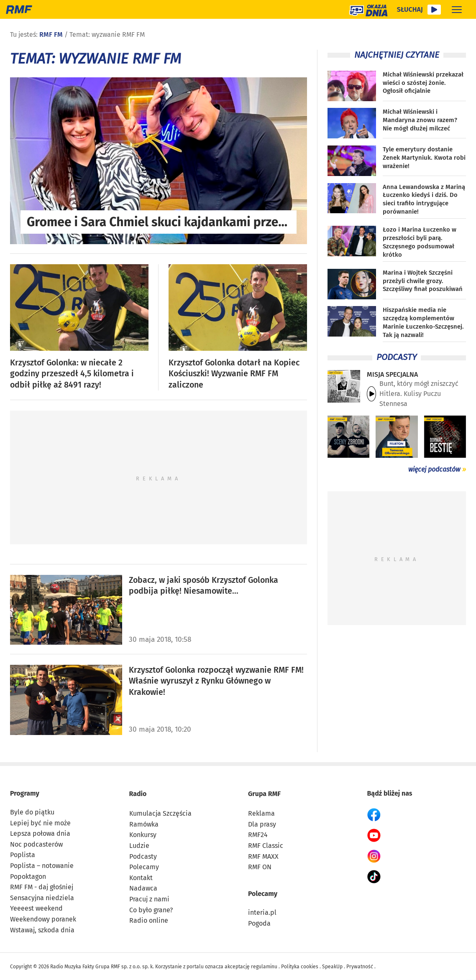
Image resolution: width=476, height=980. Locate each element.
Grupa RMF (264, 794)
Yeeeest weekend (36, 908)
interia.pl (262, 912)
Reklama (261, 813)
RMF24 (258, 835)
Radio (138, 794)
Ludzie (139, 846)
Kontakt (141, 878)
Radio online (149, 920)
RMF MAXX (263, 856)
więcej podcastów (434, 469)
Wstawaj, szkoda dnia (42, 930)
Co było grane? (151, 910)
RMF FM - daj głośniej (42, 887)
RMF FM (51, 34)
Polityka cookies (300, 967)
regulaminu (264, 967)
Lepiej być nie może (40, 823)
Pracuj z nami (149, 899)
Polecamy (144, 867)
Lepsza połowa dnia (40, 833)
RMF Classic (266, 846)
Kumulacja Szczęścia (160, 813)
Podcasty (143, 856)
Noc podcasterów (36, 844)
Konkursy (143, 835)
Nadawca (143, 888)
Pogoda (259, 923)
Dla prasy (262, 824)
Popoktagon (28, 877)
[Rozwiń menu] (457, 9)
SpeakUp (332, 967)
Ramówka (144, 824)
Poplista (23, 855)
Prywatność (360, 967)
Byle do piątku (32, 812)
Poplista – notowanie (42, 866)
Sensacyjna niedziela (42, 898)
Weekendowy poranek (43, 919)
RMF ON (260, 867)
